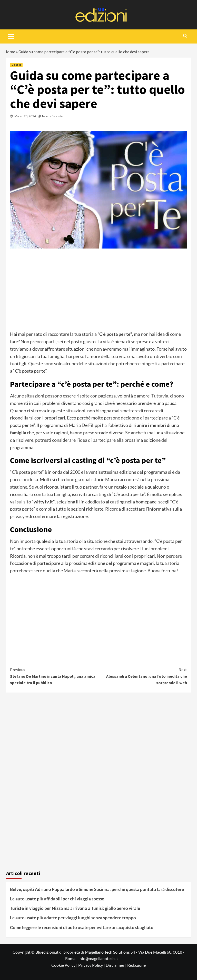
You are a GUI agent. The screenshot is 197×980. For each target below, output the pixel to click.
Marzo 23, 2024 (25, 116)
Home (10, 52)
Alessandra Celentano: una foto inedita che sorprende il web (143, 676)
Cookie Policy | (65, 965)
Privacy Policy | (92, 965)
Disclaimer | (116, 965)
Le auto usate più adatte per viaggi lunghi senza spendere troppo (73, 918)
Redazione (136, 965)
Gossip (16, 65)
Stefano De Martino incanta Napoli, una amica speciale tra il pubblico (54, 676)
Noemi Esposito (53, 116)
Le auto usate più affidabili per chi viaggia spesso (57, 899)
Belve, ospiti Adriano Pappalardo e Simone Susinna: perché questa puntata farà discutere (97, 889)
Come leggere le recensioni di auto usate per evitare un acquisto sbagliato (82, 927)
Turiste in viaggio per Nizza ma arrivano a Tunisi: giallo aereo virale (75, 908)
